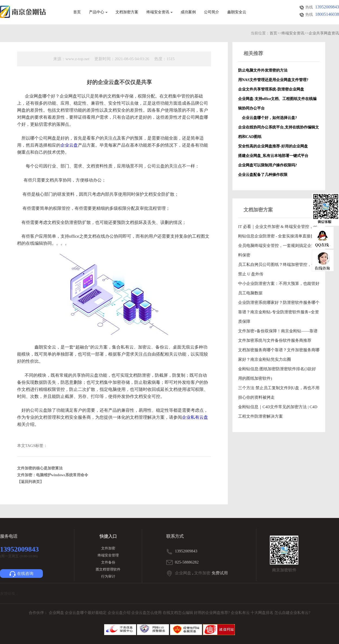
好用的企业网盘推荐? (212, 613)
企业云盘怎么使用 (147, 613)
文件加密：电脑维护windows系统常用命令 (53, 475)
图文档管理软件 (108, 569)
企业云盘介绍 (120, 613)
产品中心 (98, 12)
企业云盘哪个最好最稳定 (86, 613)
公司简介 (212, 12)
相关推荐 (253, 53)
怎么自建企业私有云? (292, 613)
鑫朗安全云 (237, 12)
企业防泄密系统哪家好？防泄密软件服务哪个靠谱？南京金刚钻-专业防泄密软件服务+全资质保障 (279, 312)
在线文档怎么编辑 (178, 613)
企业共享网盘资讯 (324, 33)
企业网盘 (183, 573)
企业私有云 (241, 613)
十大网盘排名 (262, 613)
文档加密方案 (127, 12)
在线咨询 (21, 574)
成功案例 (188, 12)
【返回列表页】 (30, 482)
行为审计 (108, 576)
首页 (77, 12)
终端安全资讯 (159, 12)
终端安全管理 (108, 555)
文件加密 (108, 548)
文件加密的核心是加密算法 (40, 468)
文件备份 (108, 562)
